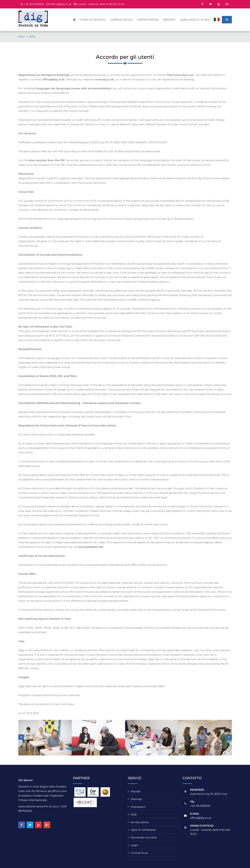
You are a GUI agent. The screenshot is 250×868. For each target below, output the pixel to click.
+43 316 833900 (34, 4)
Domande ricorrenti (144, 837)
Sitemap (136, 799)
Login (134, 845)
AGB (32, 37)
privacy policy (140, 822)
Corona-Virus (139, 853)
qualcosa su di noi (195, 20)
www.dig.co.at (104, 79)
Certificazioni (148, 20)
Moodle (136, 791)
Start (22, 37)
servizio (169, 20)
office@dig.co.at (61, 4)
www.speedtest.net (90, 547)
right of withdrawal (143, 830)
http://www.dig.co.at (180, 75)
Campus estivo (122, 20)
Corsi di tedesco (93, 20)
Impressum (138, 807)
